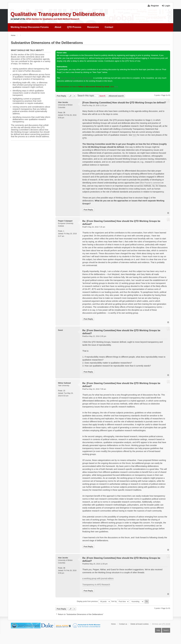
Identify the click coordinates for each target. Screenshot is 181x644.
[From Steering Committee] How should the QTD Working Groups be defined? (124, 103)
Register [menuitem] (155, 6)
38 (64, 113)
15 (64, 391)
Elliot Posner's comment (150, 183)
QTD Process (74, 27)
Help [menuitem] (158, 630)
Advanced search (116, 96)
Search (102, 96)
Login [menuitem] (167, 6)
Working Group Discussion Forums (30, 27)
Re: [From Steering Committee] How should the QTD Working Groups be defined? (121, 223)
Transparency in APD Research (96, 585)
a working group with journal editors (98, 578)
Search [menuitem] (166, 630)
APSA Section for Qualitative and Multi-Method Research (53, 19)
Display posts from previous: (94, 602)
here (116, 87)
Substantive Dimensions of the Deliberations (47, 43)
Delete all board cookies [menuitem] (140, 624)
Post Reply (61, 96)
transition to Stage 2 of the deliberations (77, 78)
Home (113, 624)
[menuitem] (30, 27)
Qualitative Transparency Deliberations (58, 14)
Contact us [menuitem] (123, 624)
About (58, 27)
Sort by (120, 602)
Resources (93, 27)
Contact (109, 27)
